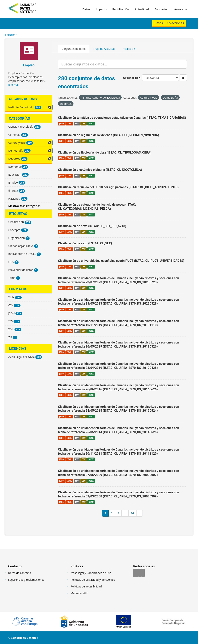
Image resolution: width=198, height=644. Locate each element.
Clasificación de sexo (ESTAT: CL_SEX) (85, 243)
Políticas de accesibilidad (86, 586)
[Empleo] (29, 51)
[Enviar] (183, 64)
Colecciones (175, 23)
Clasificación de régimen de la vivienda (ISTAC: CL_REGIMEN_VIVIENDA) (108, 135)
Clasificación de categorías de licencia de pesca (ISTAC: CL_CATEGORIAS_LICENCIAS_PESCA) (97, 207)
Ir (183, 78)
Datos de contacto (20, 573)
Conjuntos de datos (74, 49)
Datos (86, 9)
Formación (161, 9)
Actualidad (142, 9)
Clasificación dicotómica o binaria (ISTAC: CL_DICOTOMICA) (100, 170)
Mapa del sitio (79, 593)
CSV (84, 124)
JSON (62, 124)
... (125, 513)
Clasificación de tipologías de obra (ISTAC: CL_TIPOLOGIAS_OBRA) (105, 152)
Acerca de (181, 9)
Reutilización (121, 9)
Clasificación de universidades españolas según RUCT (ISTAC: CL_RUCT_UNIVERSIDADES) (121, 261)
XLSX (91, 124)
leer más (14, 85)
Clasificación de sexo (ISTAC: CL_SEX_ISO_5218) (92, 226)
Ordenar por (131, 78)
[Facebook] (136, 573)
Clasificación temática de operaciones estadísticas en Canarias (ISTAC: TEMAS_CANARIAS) (122, 118)
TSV (77, 124)
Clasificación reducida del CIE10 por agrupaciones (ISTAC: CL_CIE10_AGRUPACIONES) (118, 187)
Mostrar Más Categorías (24, 206)
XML (70, 124)
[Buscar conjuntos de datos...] (119, 64)
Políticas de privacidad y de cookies (93, 580)
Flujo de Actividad (105, 49)
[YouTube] (143, 573)
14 (132, 513)
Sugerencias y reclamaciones (26, 580)
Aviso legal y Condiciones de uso (91, 573)
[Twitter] (140, 573)
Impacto (101, 9)
